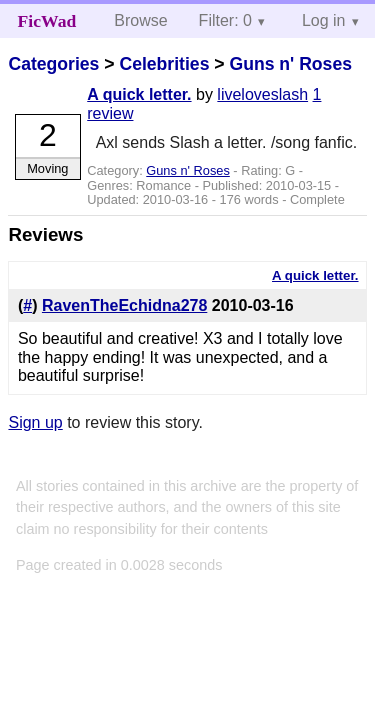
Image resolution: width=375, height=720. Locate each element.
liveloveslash (262, 94)
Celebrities (164, 64)
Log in (324, 20)
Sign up (35, 422)
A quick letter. (139, 94)
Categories (53, 64)
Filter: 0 (225, 20)
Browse (140, 20)
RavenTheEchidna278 (124, 305)
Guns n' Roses (290, 64)
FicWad (47, 21)
